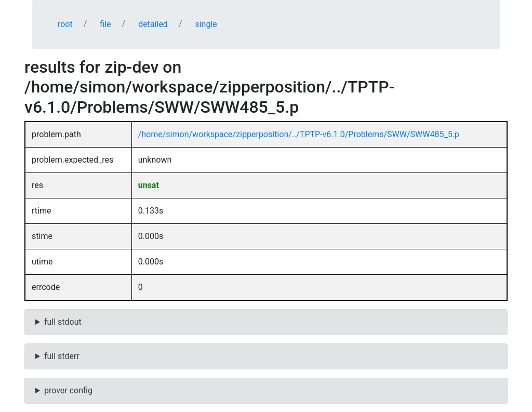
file (105, 24)
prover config (68, 390)
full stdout (63, 322)
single (206, 24)
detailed (153, 24)
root (65, 24)
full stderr (62, 356)
